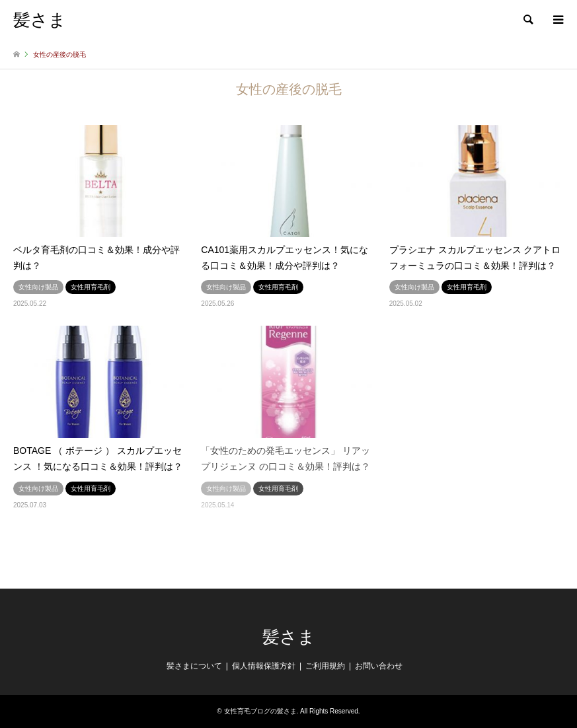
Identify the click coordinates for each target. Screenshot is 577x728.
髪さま (289, 637)
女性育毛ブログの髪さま (260, 711)
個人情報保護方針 (264, 666)
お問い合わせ (379, 666)
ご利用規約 (325, 666)
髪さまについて (194, 666)
